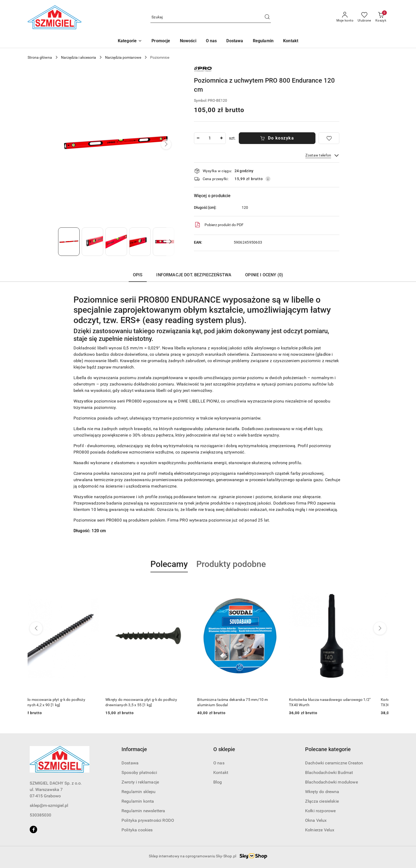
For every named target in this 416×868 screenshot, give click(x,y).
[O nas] (211, 41)
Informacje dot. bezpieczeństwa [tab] (194, 275)
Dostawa (130, 763)
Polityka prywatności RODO (148, 820)
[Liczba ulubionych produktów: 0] (364, 17)
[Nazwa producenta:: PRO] (203, 69)
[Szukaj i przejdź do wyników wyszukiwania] (267, 17)
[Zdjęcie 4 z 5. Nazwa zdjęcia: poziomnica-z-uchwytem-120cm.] (140, 242)
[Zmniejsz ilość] (198, 138)
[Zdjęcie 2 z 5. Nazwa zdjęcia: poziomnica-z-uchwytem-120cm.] (92, 242)
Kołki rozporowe (320, 811)
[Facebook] (33, 829)
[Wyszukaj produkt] (211, 17)
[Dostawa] (235, 41)
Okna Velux (316, 820)
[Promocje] (161, 41)
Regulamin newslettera (143, 811)
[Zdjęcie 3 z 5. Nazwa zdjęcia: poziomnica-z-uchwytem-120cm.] (116, 242)
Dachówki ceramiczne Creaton (334, 763)
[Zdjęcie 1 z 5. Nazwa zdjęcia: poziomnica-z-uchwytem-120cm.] (69, 242)
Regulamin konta (138, 801)
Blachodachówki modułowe (331, 782)
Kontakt (221, 772)
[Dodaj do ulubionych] (329, 138)
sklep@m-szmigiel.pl (49, 805)
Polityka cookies (137, 830)
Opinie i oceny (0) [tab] (264, 275)
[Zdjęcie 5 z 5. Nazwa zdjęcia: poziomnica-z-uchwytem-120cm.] (164, 242)
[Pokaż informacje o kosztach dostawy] (268, 179)
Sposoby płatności (139, 772)
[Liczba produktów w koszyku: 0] (381, 17)
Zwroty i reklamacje (140, 782)
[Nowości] (188, 41)
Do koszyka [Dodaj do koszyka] (277, 138)
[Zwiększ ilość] (222, 138)
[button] (130, 41)
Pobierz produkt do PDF (219, 225)
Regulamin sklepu (139, 792)
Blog (218, 782)
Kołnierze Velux (320, 830)
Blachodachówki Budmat (329, 772)
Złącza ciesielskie (322, 801)
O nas (219, 763)
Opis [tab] (138, 275)
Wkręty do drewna (322, 792)
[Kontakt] (291, 41)
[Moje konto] (345, 17)
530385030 (40, 815)
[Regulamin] (263, 41)
